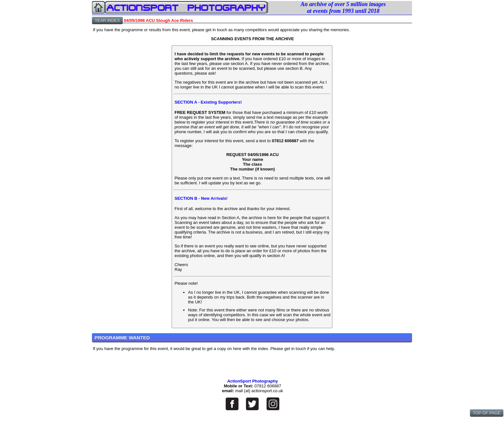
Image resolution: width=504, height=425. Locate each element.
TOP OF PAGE (487, 413)
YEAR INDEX (107, 20)
